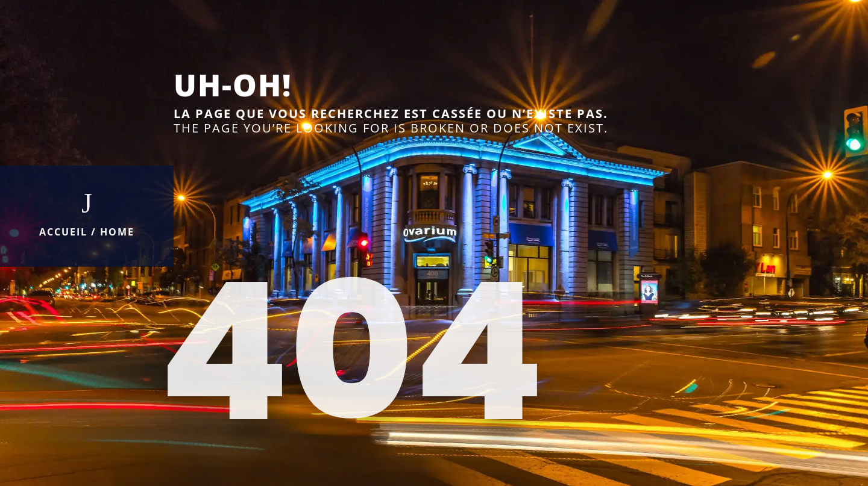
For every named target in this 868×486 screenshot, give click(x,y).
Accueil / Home (87, 232)
